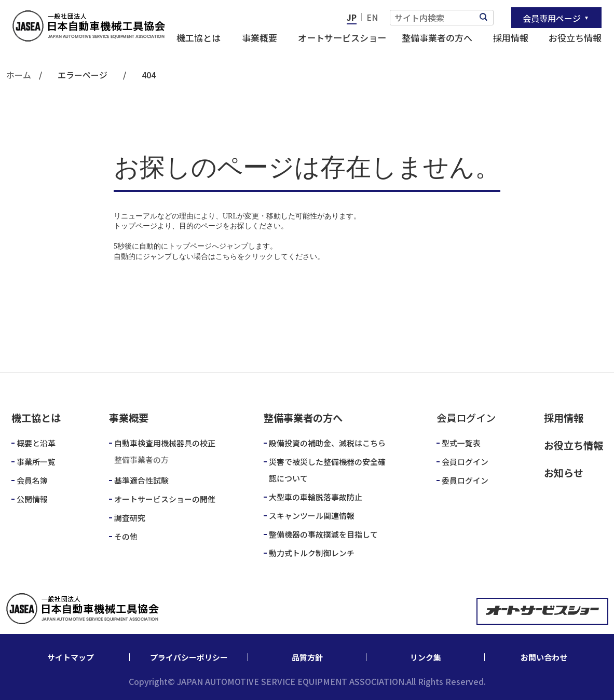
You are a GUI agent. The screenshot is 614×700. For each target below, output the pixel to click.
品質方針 (307, 657)
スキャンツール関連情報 (312, 516)
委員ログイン (465, 480)
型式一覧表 (461, 443)
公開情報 (32, 499)
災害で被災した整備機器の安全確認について (327, 470)
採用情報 (511, 38)
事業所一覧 (36, 462)
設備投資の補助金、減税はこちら (327, 443)
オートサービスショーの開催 (165, 499)
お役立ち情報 (575, 38)
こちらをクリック (244, 257)
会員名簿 (32, 480)
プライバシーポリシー (189, 657)
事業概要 (260, 38)
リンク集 (426, 657)
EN (372, 17)
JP (352, 17)
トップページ (135, 226)
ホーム (19, 75)
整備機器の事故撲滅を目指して (323, 534)
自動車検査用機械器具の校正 (165, 443)
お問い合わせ (544, 657)
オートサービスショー (342, 38)
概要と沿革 (36, 443)
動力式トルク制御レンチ (312, 553)
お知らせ (564, 473)
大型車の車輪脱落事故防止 (316, 497)
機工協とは (199, 38)
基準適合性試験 (141, 480)
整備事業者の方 (141, 459)
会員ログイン (465, 462)
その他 (126, 536)
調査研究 (130, 518)
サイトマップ (71, 657)
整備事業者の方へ (437, 38)
